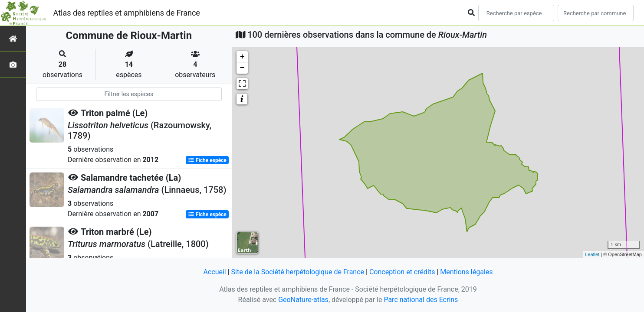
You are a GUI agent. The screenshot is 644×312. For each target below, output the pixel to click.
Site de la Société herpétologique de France (298, 272)
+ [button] (242, 57)
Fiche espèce (207, 160)
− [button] (242, 68)
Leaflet (592, 254)
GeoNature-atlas (303, 300)
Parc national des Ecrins (421, 300)
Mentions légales (466, 272)
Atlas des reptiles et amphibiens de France (127, 13)
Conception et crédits (402, 272)
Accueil (214, 272)
